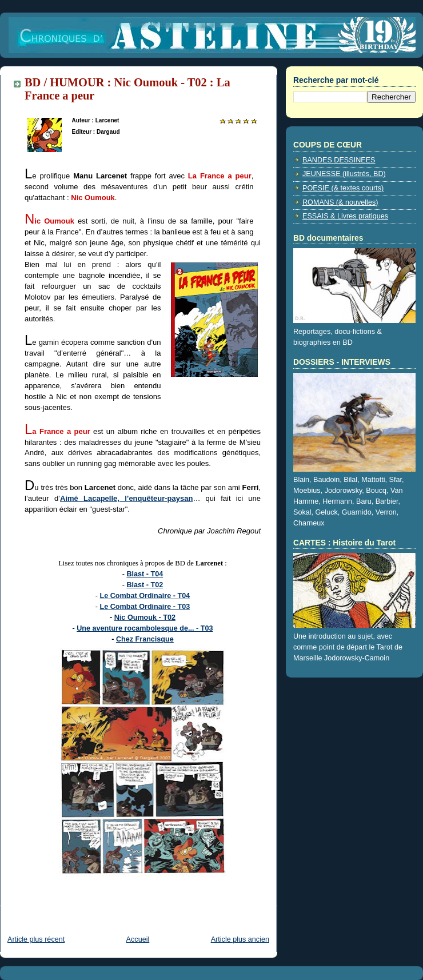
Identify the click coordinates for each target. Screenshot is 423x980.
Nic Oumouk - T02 (145, 618)
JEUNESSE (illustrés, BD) (344, 174)
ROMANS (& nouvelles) (340, 202)
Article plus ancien (240, 939)
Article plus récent (36, 939)
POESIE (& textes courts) (343, 188)
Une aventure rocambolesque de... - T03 (145, 628)
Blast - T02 (145, 585)
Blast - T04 (145, 574)
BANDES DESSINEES (339, 160)
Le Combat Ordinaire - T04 (145, 596)
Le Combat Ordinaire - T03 (145, 607)
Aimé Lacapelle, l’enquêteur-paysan (126, 498)
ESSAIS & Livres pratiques (345, 216)
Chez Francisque (145, 639)
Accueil (138, 939)
